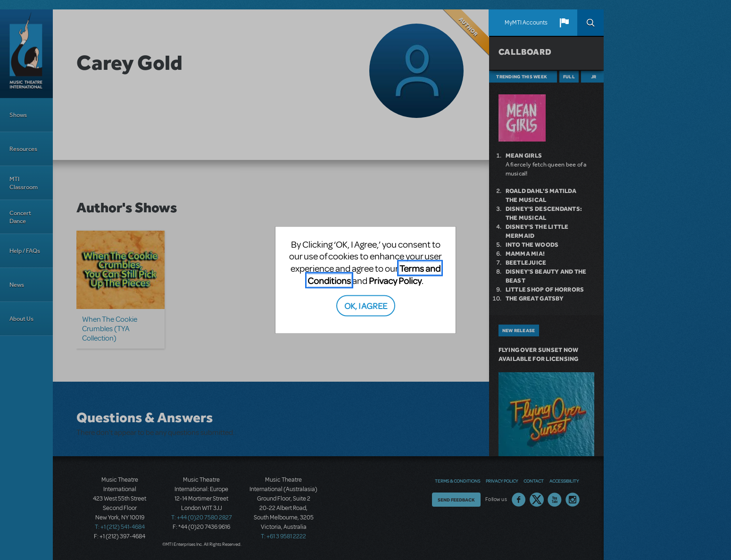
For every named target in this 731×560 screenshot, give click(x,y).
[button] (564, 23)
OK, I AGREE (366, 305)
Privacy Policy (395, 280)
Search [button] (590, 23)
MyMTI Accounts (526, 23)
